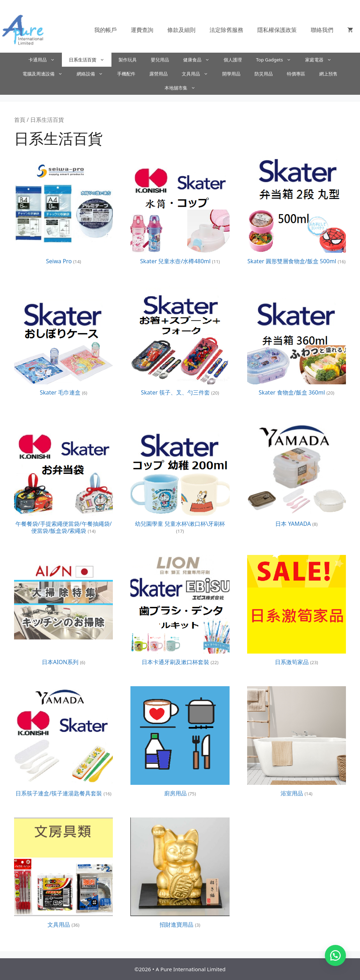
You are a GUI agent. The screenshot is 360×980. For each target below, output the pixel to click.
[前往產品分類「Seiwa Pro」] (63, 211)
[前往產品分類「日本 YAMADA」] (297, 474)
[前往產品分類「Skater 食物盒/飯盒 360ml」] (297, 343)
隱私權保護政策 (277, 30)
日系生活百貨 (90, 60)
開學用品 (231, 74)
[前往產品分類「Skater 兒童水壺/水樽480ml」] (180, 211)
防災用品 (264, 74)
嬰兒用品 (160, 60)
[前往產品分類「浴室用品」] (297, 743)
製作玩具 (128, 60)
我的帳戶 (105, 30)
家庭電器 (322, 60)
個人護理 (233, 60)
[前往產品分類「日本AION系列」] (63, 612)
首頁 (20, 120)
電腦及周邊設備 (46, 74)
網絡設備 (93, 74)
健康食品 (200, 60)
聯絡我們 (322, 30)
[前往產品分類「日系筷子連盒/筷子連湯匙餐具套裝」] (63, 743)
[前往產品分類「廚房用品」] (180, 743)
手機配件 (126, 74)
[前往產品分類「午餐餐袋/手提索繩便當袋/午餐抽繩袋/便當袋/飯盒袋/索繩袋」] (63, 477)
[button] (335, 955)
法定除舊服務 (226, 30)
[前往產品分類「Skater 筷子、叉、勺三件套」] (180, 343)
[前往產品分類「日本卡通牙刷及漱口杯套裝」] (180, 612)
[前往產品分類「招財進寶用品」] (180, 874)
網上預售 (328, 74)
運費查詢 (142, 30)
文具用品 (198, 74)
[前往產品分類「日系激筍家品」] (297, 612)
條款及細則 (181, 30)
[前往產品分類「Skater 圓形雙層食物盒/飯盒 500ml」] (297, 211)
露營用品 (159, 74)
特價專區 (296, 74)
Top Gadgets (277, 60)
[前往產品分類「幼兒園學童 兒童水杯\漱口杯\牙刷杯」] (180, 477)
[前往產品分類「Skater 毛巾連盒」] (63, 343)
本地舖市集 (184, 88)
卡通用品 (45, 60)
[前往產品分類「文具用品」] (63, 874)
